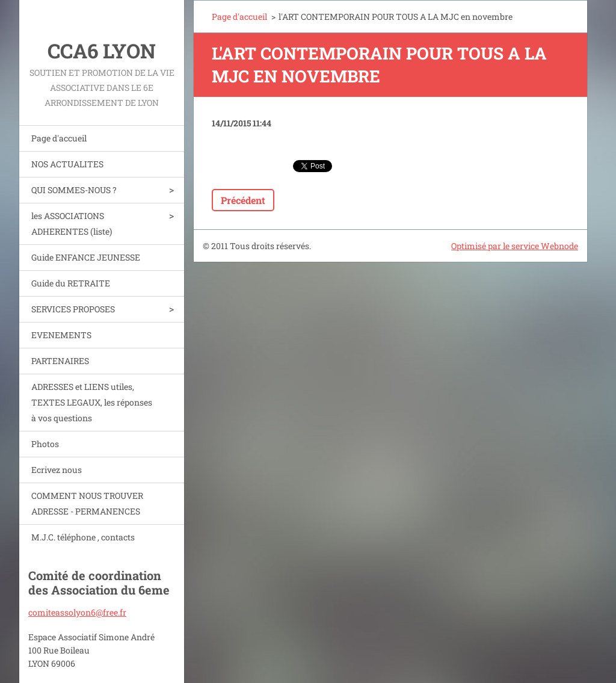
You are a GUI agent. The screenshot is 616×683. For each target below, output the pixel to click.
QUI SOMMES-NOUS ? (74, 190)
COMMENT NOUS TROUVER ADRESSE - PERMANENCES (87, 503)
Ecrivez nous (57, 470)
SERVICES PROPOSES (73, 309)
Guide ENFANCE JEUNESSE (86, 257)
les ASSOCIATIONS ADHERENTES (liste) (72, 224)
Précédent (243, 200)
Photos (45, 444)
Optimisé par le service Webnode (515, 246)
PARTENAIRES (60, 361)
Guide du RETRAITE (71, 283)
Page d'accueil (59, 138)
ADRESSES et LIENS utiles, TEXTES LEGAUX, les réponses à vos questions (92, 402)
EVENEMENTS (61, 335)
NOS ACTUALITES (67, 164)
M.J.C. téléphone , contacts (83, 537)
